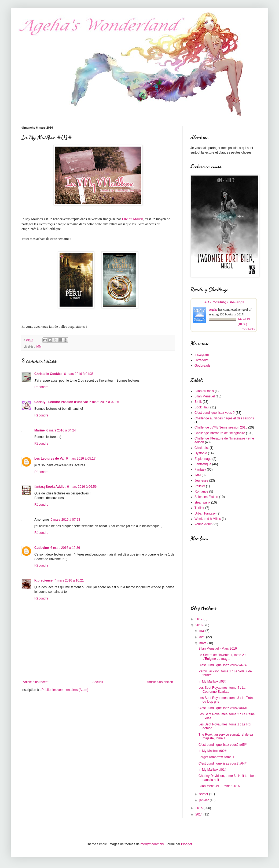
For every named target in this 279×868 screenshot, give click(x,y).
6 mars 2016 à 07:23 (65, 520)
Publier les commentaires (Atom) (65, 690)
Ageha (213, 310)
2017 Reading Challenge (224, 302)
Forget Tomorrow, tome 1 (216, 757)
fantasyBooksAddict (50, 487)
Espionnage (203, 459)
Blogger (187, 844)
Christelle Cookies (48, 374)
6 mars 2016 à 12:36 (65, 548)
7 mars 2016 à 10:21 (69, 580)
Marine (40, 430)
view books (248, 329)
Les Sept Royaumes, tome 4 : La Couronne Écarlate (222, 690)
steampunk (202, 502)
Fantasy (200, 470)
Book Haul (202, 407)
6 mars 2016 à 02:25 (104, 402)
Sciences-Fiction (206, 497)
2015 (200, 808)
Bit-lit (198, 402)
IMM (39, 347)
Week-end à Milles (208, 519)
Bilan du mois (204, 391)
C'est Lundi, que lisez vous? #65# (223, 745)
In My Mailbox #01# (212, 770)
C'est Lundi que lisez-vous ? (215, 413)
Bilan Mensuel (205, 396)
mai (202, 631)
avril (203, 637)
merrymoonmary (152, 844)
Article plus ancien (160, 682)
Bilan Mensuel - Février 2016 (219, 786)
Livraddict (201, 360)
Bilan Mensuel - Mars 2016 (218, 649)
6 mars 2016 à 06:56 (82, 487)
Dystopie (201, 453)
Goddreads (202, 366)
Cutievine (42, 548)
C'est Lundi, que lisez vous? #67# (223, 665)
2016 (200, 625)
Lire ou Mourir (132, 219)
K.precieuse (43, 580)
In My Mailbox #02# (212, 751)
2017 (200, 619)
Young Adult (203, 524)
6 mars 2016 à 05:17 (81, 459)
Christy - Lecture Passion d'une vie (61, 402)
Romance (201, 491)
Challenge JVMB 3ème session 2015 (221, 427)
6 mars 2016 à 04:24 (61, 430)
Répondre (41, 387)
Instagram (202, 355)
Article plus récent (36, 682)
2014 (200, 814)
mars (203, 643)
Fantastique (203, 464)
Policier (200, 486)
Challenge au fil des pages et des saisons (224, 418)
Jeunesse (201, 480)
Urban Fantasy (205, 513)
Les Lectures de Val (49, 459)
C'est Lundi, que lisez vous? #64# (223, 763)
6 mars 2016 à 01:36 (79, 374)
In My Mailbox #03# (212, 681)
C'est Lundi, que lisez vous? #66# (223, 708)
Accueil (98, 682)
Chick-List (202, 448)
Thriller (199, 508)
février (204, 794)
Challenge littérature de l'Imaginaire (220, 433)
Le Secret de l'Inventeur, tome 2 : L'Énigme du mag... (222, 657)
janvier (205, 800)
